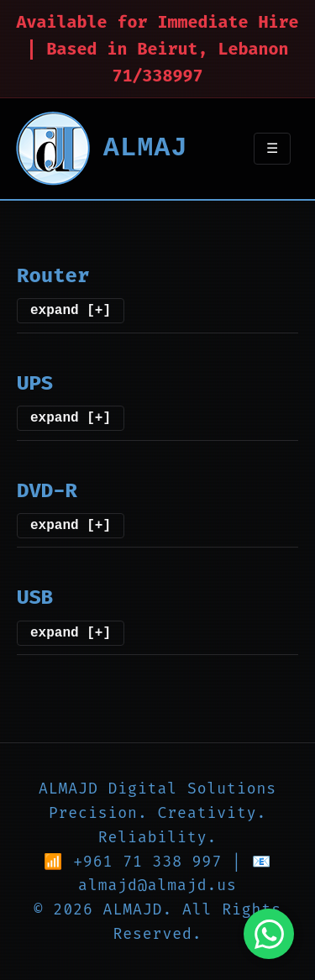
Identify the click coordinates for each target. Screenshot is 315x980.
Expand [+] (71, 309)
